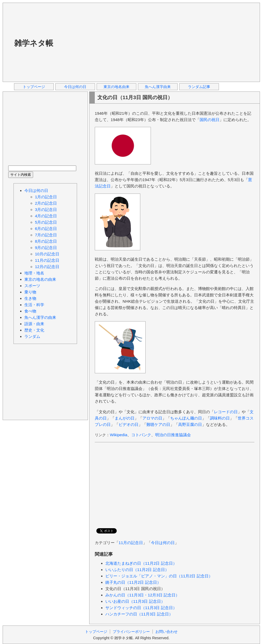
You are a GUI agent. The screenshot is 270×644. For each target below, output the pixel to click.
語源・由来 (34, 324)
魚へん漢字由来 (158, 87)
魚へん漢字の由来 (40, 317)
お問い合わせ (166, 632)
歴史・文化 (34, 330)
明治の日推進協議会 (173, 435)
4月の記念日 (46, 216)
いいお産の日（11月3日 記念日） (135, 601)
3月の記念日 (46, 210)
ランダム (32, 336)
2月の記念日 (46, 203)
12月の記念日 (47, 267)
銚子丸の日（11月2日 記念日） (133, 582)
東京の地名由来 (116, 87)
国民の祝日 (210, 120)
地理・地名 (34, 273)
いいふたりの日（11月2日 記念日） (137, 570)
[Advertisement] (124, 42)
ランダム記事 (199, 87)
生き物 (30, 298)
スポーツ (32, 286)
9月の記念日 (46, 248)
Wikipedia (119, 435)
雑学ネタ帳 (34, 43)
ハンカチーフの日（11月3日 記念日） (139, 614)
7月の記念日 (46, 235)
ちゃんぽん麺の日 (186, 418)
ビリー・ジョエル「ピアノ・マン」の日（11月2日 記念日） (159, 576)
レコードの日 (226, 412)
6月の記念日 (46, 229)
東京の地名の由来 (40, 279)
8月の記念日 (46, 241)
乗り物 (30, 292)
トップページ (34, 87)
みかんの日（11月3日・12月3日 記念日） (142, 595)
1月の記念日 (46, 197)
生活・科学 (34, 305)
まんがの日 (125, 418)
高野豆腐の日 (190, 424)
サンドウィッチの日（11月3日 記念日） (141, 608)
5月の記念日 (46, 222)
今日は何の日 (75, 87)
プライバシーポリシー (131, 632)
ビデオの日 (129, 424)
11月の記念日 (131, 543)
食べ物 (30, 311)
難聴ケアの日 (158, 424)
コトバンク (141, 435)
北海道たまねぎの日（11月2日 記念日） (141, 563)
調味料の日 (220, 418)
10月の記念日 (47, 254)
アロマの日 (152, 418)
